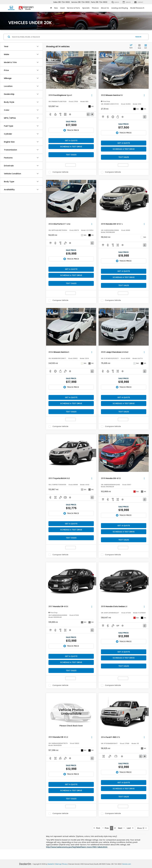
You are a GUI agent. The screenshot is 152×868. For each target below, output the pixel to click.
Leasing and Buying (120, 8)
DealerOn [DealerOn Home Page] (51, 864)
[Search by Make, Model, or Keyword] (73, 37)
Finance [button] (95, 8)
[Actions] (92, 95)
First (97, 828)
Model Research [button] (137, 8)
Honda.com (127, 864)
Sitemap (58, 864)
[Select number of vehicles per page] (142, 828)
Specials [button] (86, 8)
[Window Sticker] (92, 114)
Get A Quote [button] (71, 141)
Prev (106, 828)
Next (121, 828)
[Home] (51, 8)
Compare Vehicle (60, 172)
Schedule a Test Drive (71, 147)
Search (138, 37)
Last (130, 828)
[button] (94, 70)
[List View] (146, 47)
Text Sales (71, 155)
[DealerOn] (25, 864)
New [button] (56, 8)
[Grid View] (139, 47)
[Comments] (88, 114)
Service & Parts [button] (73, 8)
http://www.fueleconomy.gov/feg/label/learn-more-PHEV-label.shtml (77, 847)
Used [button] (62, 8)
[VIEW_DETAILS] (71, 712)
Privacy (65, 864)
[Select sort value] (132, 47)
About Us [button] (105, 8)
